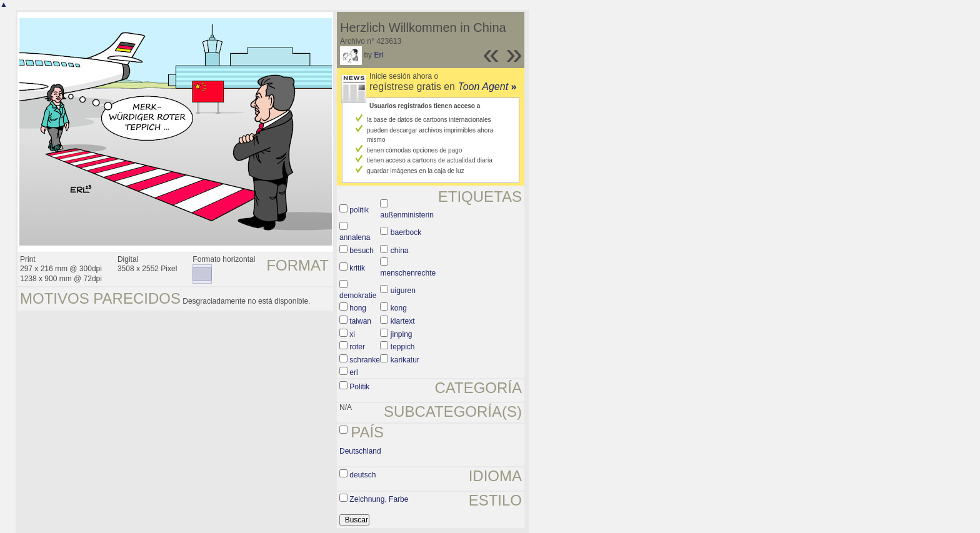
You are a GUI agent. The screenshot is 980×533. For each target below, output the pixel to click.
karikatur (405, 360)
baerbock (406, 232)
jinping (402, 334)
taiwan (360, 321)
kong (399, 308)
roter (357, 347)
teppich (403, 347)
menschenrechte (408, 273)
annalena (355, 237)
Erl (378, 55)
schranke (365, 360)
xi (352, 334)
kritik (357, 268)
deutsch (362, 475)
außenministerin (407, 215)
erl (353, 372)
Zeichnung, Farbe (379, 499)
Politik (359, 387)
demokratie (358, 296)
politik (359, 210)
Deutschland (360, 451)
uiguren (403, 291)
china (400, 251)
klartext (403, 321)
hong (358, 308)
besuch (362, 251)
